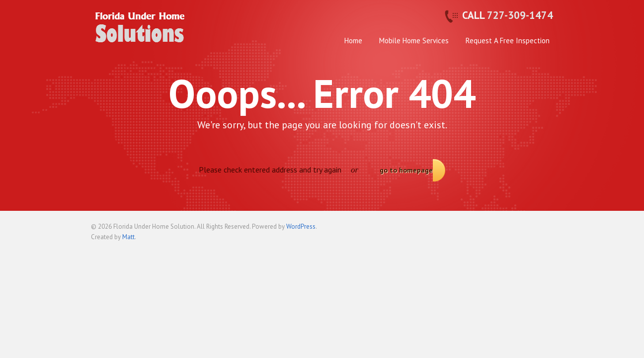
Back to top (546, 231)
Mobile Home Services (414, 41)
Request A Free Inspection (508, 41)
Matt (128, 237)
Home (353, 41)
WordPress (301, 226)
